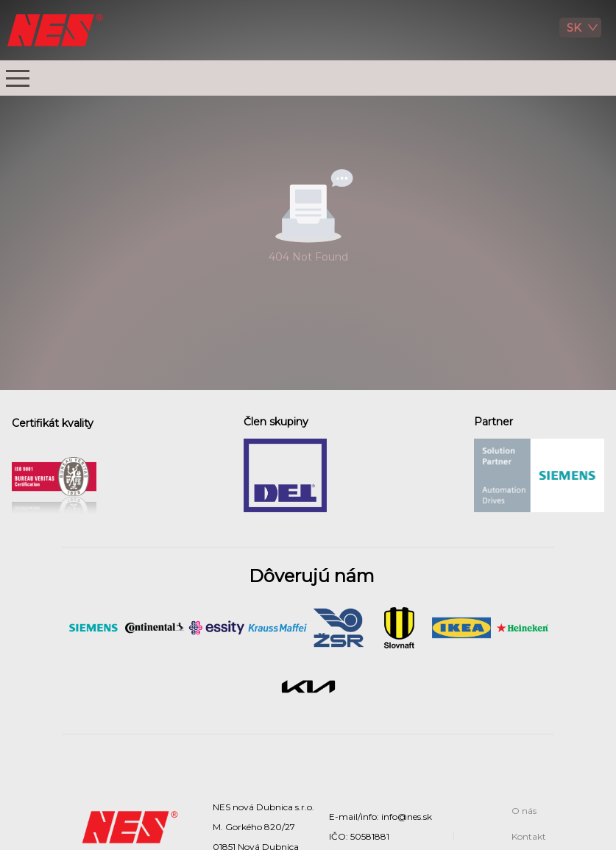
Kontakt (529, 836)
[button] (18, 78)
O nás (524, 811)
